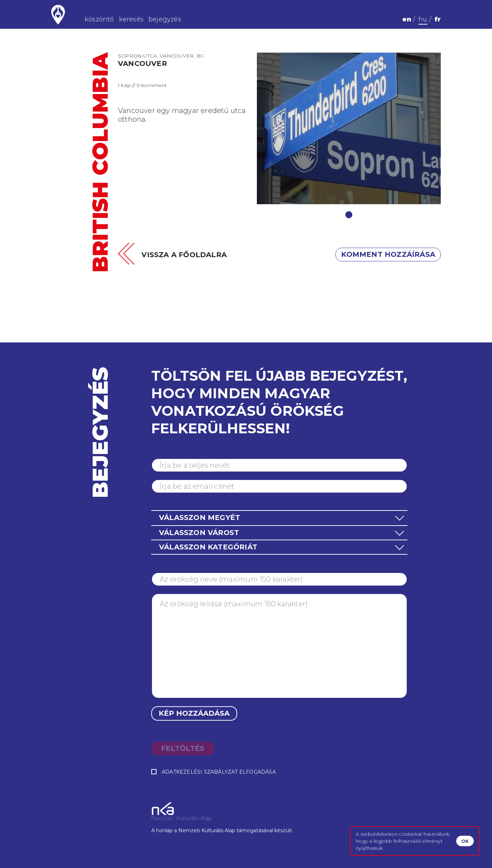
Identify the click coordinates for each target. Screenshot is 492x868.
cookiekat (410, 834)
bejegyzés (165, 19)
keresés (131, 19)
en (407, 19)
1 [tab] (349, 215)
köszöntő (99, 19)
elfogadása (214, 772)
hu (423, 19)
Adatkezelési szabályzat (200, 772)
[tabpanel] (349, 128)
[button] (279, 518)
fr (438, 19)
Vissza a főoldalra (184, 255)
